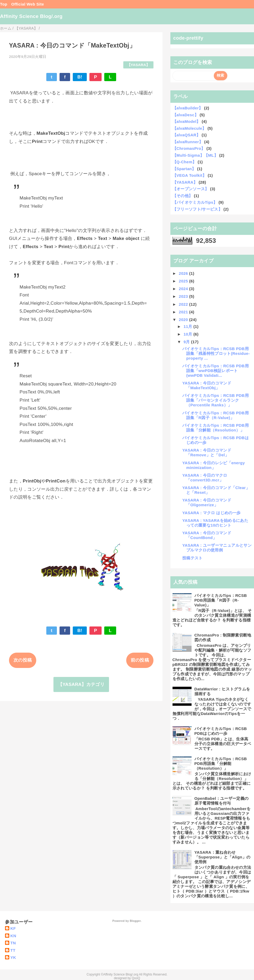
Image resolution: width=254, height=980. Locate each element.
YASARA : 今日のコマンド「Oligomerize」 (207, 502)
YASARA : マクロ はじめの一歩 (211, 513)
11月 (189, 326)
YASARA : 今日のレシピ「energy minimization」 (214, 465)
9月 (187, 342)
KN (13, 936)
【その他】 (183, 196)
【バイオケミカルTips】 (195, 202)
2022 (184, 304)
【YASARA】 (139, 65)
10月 (189, 334)
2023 (184, 296)
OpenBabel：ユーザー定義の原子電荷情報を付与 (222, 801)
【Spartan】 (184, 169)
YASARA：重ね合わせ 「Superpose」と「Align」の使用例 (223, 857)
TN (13, 943)
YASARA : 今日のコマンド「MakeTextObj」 (207, 385)
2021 (184, 312)
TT (13, 950)
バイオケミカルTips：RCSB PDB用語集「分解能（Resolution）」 (216, 428)
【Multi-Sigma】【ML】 (195, 155)
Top (4, 4)
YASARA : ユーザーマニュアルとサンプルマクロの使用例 (217, 548)
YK (13, 957)
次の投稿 (23, 660)
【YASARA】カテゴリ (81, 684)
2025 (184, 281)
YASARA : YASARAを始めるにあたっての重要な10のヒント (215, 523)
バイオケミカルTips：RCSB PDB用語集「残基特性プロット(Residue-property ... (216, 353)
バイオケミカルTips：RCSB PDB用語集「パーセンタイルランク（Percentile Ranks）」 (216, 400)
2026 (184, 273)
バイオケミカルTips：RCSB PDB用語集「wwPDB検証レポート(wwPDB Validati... (216, 371)
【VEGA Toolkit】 (190, 175)
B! (80, 77)
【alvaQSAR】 (187, 135)
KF (13, 928)
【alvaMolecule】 (189, 128)
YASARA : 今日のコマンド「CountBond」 (207, 535)
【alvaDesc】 (185, 115)
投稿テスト (192, 558)
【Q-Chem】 (185, 162)
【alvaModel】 (187, 121)
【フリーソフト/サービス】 (198, 209)
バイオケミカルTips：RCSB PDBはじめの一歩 (221, 731)
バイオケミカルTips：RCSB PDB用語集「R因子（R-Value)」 (216, 415)
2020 (184, 320)
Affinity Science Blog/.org (31, 16)
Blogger (135, 921)
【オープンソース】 (191, 189)
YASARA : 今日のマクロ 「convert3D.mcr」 (205, 478)
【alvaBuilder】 (188, 108)
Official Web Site (28, 4)
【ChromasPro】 (189, 148)
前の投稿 (140, 660)
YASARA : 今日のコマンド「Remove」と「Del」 (207, 452)
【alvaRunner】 (188, 142)
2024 (184, 289)
